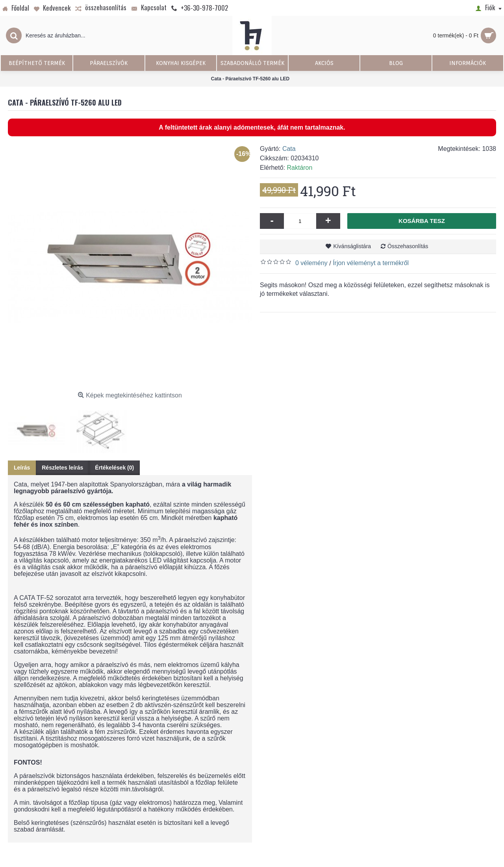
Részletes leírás (62, 468)
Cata (289, 149)
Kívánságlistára (352, 246)
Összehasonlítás (408, 246)
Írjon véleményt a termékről (371, 263)
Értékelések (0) (114, 468)
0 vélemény (311, 263)
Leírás (22, 468)
